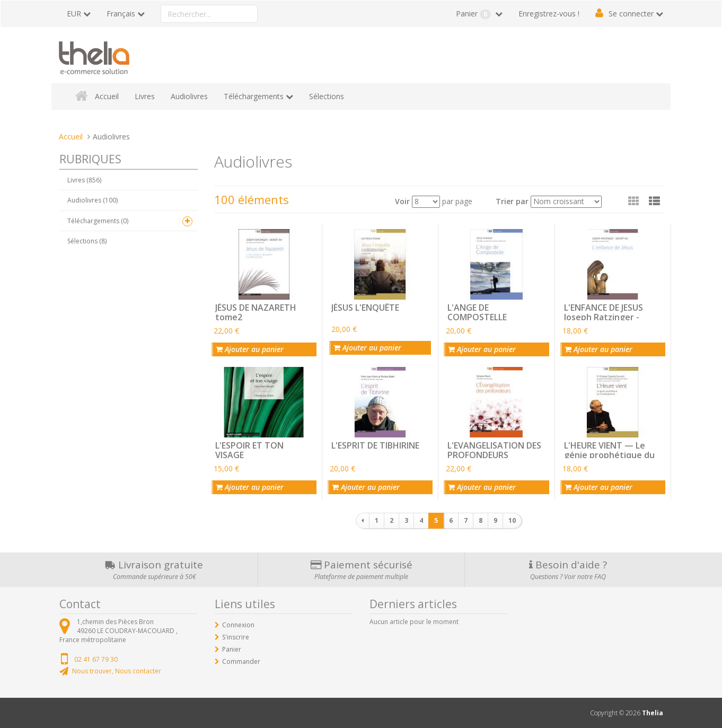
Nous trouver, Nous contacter (117, 671)
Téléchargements (254, 96)
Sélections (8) (87, 241)
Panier (474, 14)
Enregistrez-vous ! (549, 14)
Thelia (653, 713)
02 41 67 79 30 (96, 659)
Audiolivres (189, 96)
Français (121, 14)
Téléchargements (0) (98, 221)
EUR (74, 14)
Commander (241, 661)
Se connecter (631, 14)
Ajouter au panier (250, 349)
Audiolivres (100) (93, 200)
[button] (654, 201)
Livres (145, 96)
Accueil (107, 96)
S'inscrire (236, 637)
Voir (402, 201)
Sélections (327, 96)
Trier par (512, 201)
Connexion (238, 625)
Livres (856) (84, 180)
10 (512, 520)
